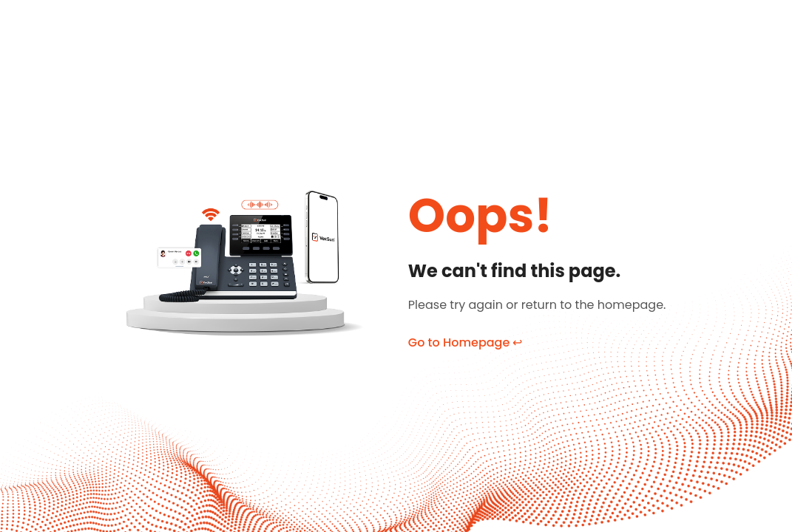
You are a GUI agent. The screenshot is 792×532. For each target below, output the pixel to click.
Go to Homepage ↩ (466, 342)
